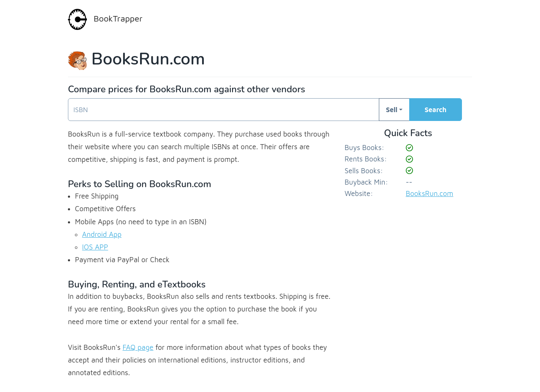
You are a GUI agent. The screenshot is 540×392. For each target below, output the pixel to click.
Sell (392, 110)
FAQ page (138, 347)
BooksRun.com (430, 193)
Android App (102, 234)
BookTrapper (105, 19)
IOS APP (95, 247)
